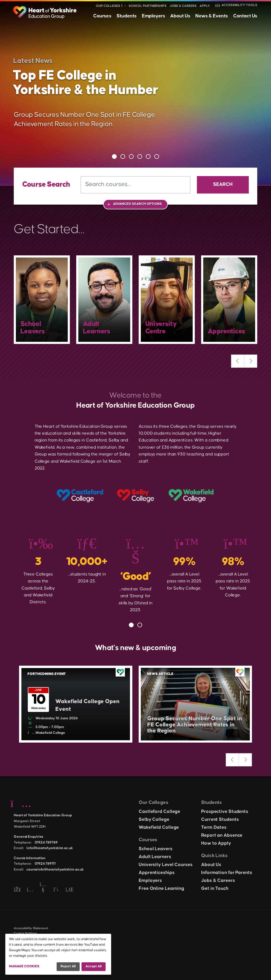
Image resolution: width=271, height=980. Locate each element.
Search (223, 184)
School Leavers (156, 849)
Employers (153, 16)
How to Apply (216, 843)
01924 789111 (45, 864)
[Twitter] (56, 890)
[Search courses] (135, 185)
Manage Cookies (24, 966)
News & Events (212, 16)
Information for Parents (227, 873)
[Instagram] (30, 890)
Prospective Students (225, 812)
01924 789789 (46, 843)
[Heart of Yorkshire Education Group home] (45, 10)
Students (127, 16)
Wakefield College (159, 827)
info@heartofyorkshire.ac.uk (49, 848)
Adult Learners (155, 857)
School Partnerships (148, 6)
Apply (205, 6)
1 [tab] (114, 157)
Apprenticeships (157, 873)
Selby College (154, 820)
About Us (180, 16)
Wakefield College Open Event (87, 705)
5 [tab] (148, 157)
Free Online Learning (161, 889)
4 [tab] (140, 157)
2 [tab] (123, 157)
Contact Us (245, 16)
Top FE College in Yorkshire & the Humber (85, 83)
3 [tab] (131, 157)
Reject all (68, 966)
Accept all (94, 966)
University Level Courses (166, 865)
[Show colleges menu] (123, 6)
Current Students (220, 820)
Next (251, 361)
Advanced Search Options (137, 204)
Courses (102, 16)
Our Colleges (108, 6)
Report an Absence (222, 835)
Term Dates (214, 827)
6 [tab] (157, 157)
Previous (238, 361)
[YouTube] (43, 890)
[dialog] (58, 954)
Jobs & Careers (183, 6)
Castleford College (159, 812)
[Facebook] (17, 890)
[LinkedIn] (69, 890)
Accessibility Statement (31, 928)
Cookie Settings (25, 933)
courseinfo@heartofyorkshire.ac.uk (55, 869)
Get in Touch (215, 889)
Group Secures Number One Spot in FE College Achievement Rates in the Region (195, 725)
